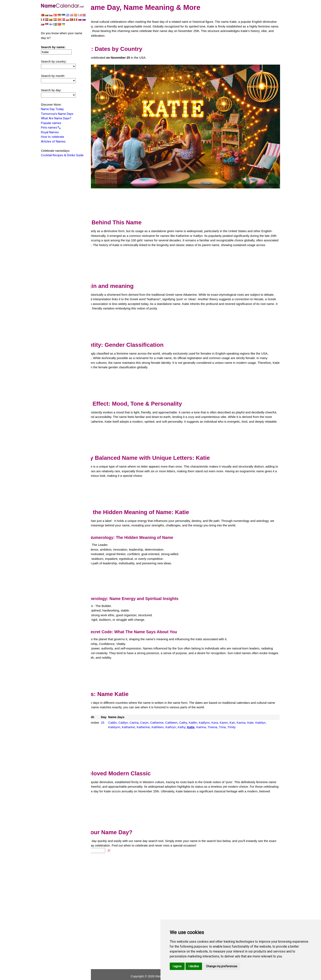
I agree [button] (177, 966)
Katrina (252, 719)
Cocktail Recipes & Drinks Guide (62, 156)
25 (133, 714)
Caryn (175, 714)
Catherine (187, 714)
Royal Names (50, 133)
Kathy (232, 719)
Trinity (143, 723)
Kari (263, 714)
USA (102, 714)
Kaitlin (223, 714)
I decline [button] (194, 966)
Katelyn (152, 719)
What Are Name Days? (56, 119)
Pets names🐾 (51, 128)
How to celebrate (53, 137)
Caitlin (143, 714)
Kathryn (221, 719)
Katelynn (165, 719)
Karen (254, 714)
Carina (165, 714)
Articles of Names (53, 142)
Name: (99, 847)
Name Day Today (52, 110)
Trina (273, 719)
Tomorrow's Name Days (57, 114)
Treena (263, 719)
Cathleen (202, 714)
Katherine (194, 719)
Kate (142, 719)
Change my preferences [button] (222, 966)
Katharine (179, 719)
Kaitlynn (235, 714)
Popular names (51, 123)
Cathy (214, 714)
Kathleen (208, 719)
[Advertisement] (187, 185)
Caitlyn (154, 714)
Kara (245, 714)
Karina (272, 714)
